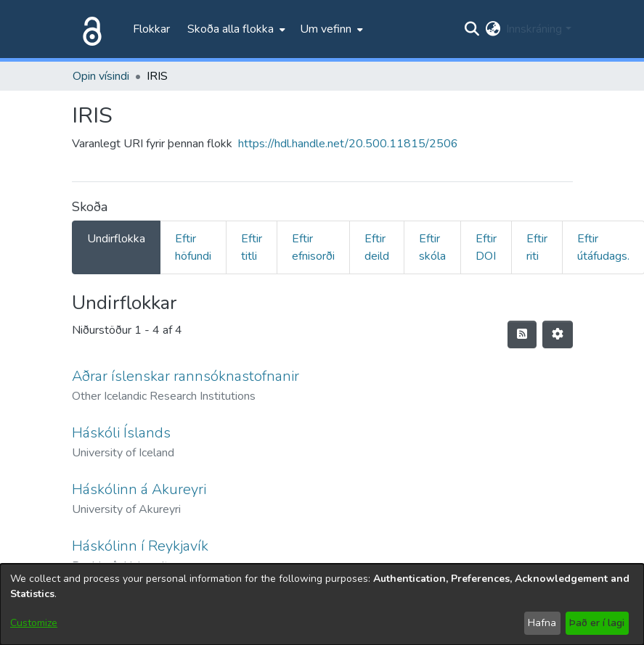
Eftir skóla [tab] (432, 247)
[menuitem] (235, 29)
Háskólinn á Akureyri (139, 489)
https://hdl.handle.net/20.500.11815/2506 (348, 144)
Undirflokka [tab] (116, 239)
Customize (34, 623)
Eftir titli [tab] (252, 247)
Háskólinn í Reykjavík (140, 546)
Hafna (542, 623)
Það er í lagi (597, 623)
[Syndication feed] (522, 334)
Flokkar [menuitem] (151, 29)
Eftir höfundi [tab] (193, 247)
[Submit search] (472, 29)
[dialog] (322, 604)
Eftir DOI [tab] (486, 247)
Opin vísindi (101, 76)
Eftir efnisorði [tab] (313, 247)
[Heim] (89, 29)
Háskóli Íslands (121, 433)
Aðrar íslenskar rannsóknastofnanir (186, 376)
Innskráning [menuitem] (534, 29)
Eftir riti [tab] (537, 247)
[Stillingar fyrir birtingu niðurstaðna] (558, 334)
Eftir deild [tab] (377, 247)
